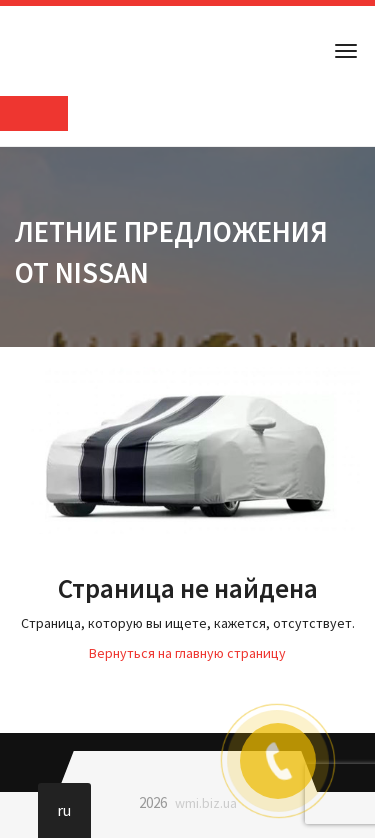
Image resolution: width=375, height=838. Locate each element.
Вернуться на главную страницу (187, 653)
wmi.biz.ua (206, 803)
